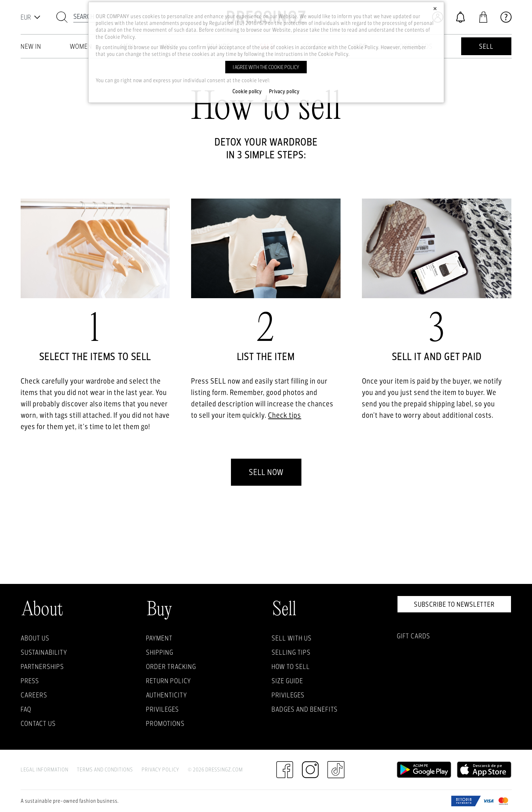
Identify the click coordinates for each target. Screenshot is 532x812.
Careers (34, 695)
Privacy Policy (160, 769)
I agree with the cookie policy (266, 67)
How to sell (291, 666)
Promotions (165, 723)
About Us (35, 638)
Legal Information (44, 769)
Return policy (168, 681)
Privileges (162, 709)
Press (30, 681)
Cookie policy (247, 91)
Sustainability (44, 652)
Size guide (287, 681)
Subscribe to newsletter (454, 604)
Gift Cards (414, 636)
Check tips (285, 415)
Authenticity (167, 695)
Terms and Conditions (105, 769)
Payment (159, 638)
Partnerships (42, 666)
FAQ (26, 709)
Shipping (160, 652)
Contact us (38, 723)
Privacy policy (284, 91)
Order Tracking (171, 666)
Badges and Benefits (305, 709)
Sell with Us (292, 638)
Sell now (266, 472)
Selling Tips (291, 652)
